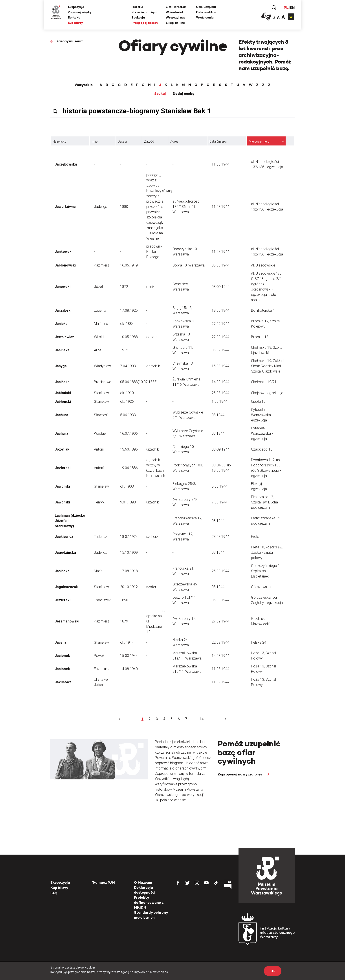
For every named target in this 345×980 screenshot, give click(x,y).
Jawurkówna (65, 207)
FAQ (54, 893)
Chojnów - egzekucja (267, 393)
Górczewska (261, 587)
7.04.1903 (128, 366)
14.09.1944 (220, 382)
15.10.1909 (129, 552)
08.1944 (218, 415)
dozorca (153, 337)
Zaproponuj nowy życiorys (240, 774)
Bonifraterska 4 (263, 310)
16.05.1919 (129, 265)
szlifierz (152, 537)
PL (286, 8)
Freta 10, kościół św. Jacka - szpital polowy (267, 552)
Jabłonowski (65, 265)
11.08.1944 (220, 164)
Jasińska (62, 350)
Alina (98, 350)
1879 (124, 621)
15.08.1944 (220, 366)
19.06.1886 (129, 468)
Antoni (99, 449)
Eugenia (100, 310)
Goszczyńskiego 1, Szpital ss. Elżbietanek (266, 571)
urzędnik (153, 449)
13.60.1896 (129, 449)
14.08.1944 (220, 656)
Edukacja (138, 17)
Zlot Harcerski (176, 7)
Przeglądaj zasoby (145, 23)
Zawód (149, 142)
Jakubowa (63, 682)
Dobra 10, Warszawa (189, 265)
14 (202, 719)
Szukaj (160, 94)
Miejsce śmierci (260, 142)
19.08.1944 (220, 310)
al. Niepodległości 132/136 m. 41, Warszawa (186, 207)
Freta (255, 537)
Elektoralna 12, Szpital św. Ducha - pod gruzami (265, 502)
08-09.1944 (221, 287)
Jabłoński (63, 393)
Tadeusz (100, 537)
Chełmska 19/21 (264, 382)
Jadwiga (101, 207)
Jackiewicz (64, 537)
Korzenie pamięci (144, 12)
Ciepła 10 (258, 402)
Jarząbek (63, 310)
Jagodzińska (65, 552)
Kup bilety (75, 23)
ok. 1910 (127, 393)
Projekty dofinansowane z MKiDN (149, 902)
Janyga (61, 366)
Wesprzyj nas (175, 17)
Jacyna (61, 642)
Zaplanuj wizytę (80, 12)
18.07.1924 (129, 537)
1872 (124, 287)
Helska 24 (259, 642)
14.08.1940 (129, 669)
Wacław (100, 433)
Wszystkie (84, 85)
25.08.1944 (220, 393)
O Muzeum (143, 882)
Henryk (99, 502)
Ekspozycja (76, 7)
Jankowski (64, 252)
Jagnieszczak (66, 587)
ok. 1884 (127, 324)
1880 (124, 207)
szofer (151, 587)
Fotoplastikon (206, 12)
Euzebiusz (102, 669)
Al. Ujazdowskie (263, 265)
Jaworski (62, 486)
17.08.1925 (129, 310)
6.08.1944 (219, 486)
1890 (124, 600)
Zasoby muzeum (70, 41)
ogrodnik (153, 366)
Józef (98, 287)
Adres (174, 142)
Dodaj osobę (184, 94)
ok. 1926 (127, 402)
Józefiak (62, 449)
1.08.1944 (219, 402)
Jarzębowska (66, 164)
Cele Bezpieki (206, 7)
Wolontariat (175, 12)
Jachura (61, 415)
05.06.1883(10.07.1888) (139, 382)
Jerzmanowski (67, 621)
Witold (99, 337)
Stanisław (101, 393)
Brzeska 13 (260, 337)
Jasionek (62, 656)
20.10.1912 (129, 587)
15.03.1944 (129, 656)
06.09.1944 (220, 350)
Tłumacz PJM (104, 882)
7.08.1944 (219, 502)
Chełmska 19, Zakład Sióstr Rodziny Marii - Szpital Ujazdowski (267, 366)
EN (292, 8)
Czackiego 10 (262, 449)
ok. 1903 (127, 486)
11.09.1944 (220, 682)
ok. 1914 (127, 642)
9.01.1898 (128, 502)
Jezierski (63, 468)
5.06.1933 (128, 415)
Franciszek (102, 600)
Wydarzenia (205, 17)
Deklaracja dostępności (145, 890)
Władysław (102, 366)
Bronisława (103, 382)
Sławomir (101, 415)
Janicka (61, 324)
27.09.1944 (220, 324)
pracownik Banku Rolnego (154, 252)
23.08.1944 (220, 537)
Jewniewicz (64, 337)
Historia (137, 7)
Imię (95, 142)
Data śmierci (218, 142)
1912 (124, 350)
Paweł (99, 656)
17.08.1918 (129, 571)
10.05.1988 (129, 337)
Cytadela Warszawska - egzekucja (262, 415)
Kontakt (74, 17)
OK (273, 971)
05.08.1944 (220, 265)
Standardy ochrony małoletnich (151, 915)
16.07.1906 (129, 433)
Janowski (63, 287)
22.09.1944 (220, 642)
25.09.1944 (220, 571)
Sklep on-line (175, 23)
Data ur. (123, 142)
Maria (98, 571)
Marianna (101, 324)
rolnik (150, 287)
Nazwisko (60, 142)
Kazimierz (102, 265)
